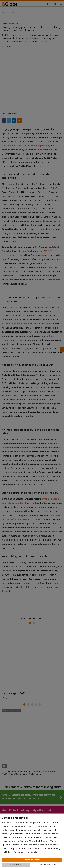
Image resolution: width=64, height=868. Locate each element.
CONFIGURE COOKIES (48, 865)
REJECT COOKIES (16, 865)
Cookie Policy (53, 848)
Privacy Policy (13, 852)
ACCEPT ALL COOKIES (32, 860)
